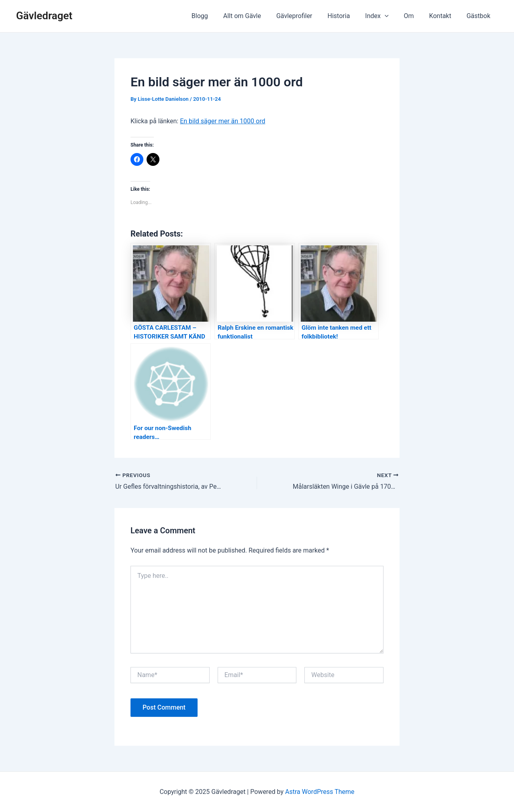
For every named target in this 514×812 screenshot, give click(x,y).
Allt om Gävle (258, 16)
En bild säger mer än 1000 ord (222, 121)
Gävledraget (44, 16)
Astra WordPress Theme (320, 792)
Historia (350, 16)
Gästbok (480, 16)
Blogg (218, 16)
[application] (393, 16)
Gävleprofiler (308, 16)
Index (385, 16)
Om (415, 16)
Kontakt (444, 16)
